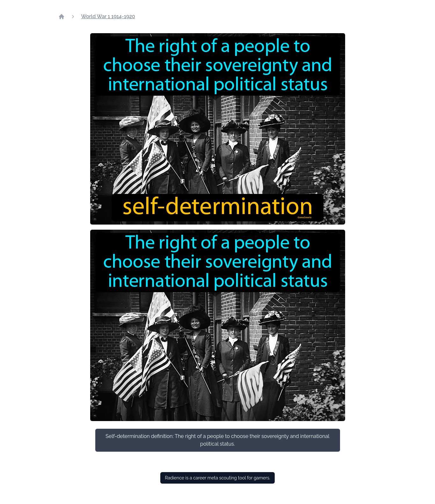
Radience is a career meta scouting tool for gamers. (217, 478)
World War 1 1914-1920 (108, 16)
